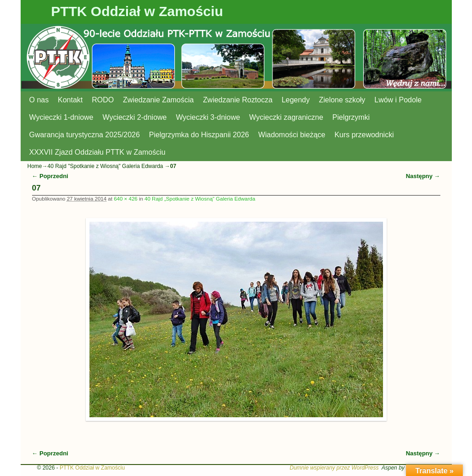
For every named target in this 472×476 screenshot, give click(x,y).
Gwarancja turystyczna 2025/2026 (85, 135)
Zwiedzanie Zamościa (158, 100)
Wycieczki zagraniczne (286, 117)
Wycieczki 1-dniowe (61, 117)
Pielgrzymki (351, 117)
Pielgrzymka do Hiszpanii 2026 (199, 135)
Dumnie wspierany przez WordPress (334, 468)
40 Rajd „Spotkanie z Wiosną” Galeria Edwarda (200, 199)
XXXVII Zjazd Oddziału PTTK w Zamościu (97, 152)
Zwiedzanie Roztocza (238, 100)
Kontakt (70, 100)
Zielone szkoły (342, 100)
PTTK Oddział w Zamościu (137, 11)
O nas (39, 100)
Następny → (423, 176)
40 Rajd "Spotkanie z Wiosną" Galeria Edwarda (106, 166)
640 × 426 (126, 199)
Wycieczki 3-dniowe (208, 117)
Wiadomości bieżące (292, 135)
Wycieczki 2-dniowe (134, 117)
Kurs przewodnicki (364, 135)
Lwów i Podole (398, 100)
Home (35, 166)
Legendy (296, 100)
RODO (103, 100)
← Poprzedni (50, 176)
